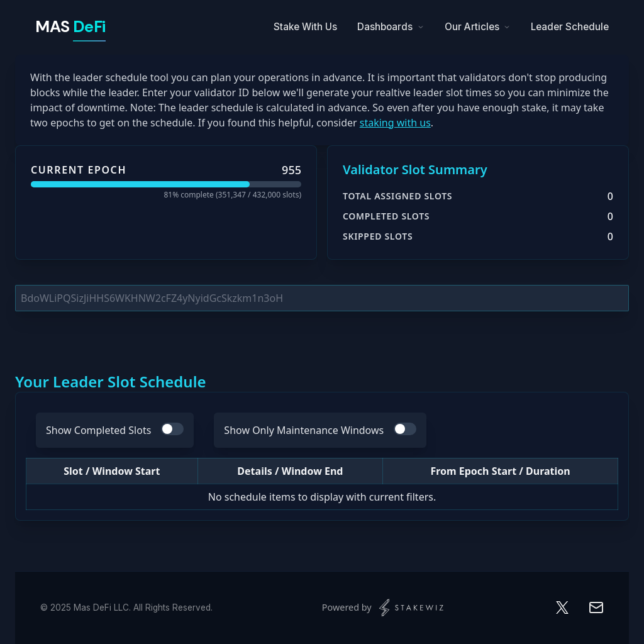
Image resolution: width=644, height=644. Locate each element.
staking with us (395, 123)
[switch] (172, 429)
